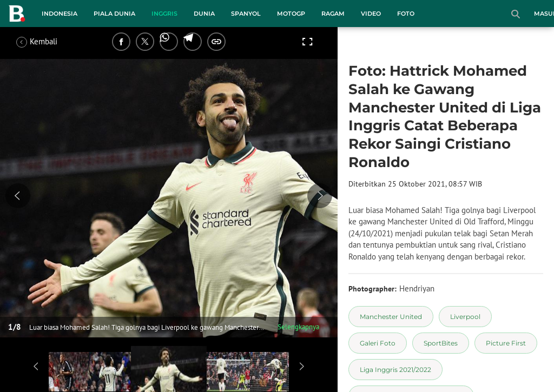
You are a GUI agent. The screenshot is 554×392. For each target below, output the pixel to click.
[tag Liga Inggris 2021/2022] (395, 370)
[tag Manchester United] (391, 317)
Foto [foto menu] (406, 14)
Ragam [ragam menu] (333, 14)
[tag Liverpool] (465, 317)
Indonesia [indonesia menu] (60, 14)
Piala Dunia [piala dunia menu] (114, 14)
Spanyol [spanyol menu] (246, 14)
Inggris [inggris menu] (164, 14)
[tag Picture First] (506, 343)
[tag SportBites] (441, 343)
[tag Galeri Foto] (378, 343)
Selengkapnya (298, 327)
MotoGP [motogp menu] (291, 14)
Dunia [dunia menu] (204, 14)
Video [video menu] (371, 14)
